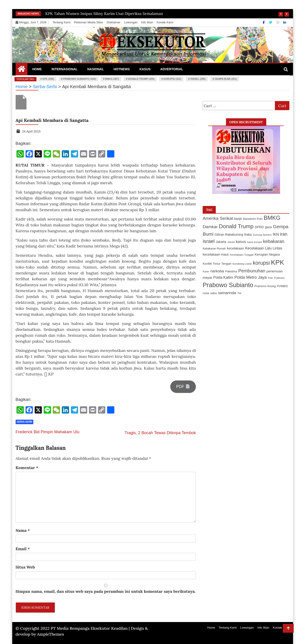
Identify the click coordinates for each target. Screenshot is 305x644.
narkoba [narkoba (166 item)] (217, 271)
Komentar (27, 468)
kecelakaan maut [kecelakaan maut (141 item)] (216, 254)
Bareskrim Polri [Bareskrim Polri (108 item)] (253, 219)
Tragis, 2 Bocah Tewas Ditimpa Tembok (160, 433)
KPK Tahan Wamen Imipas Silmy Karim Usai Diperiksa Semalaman (104, 14)
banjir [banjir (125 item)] (238, 219)
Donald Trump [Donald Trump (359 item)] (236, 226)
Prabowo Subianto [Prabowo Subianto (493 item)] (228, 285)
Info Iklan (147, 22)
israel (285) (198, 79)
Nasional (95, 69)
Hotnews (122, 69)
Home (37, 69)
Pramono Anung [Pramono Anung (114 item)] (265, 286)
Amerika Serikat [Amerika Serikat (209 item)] (218, 218)
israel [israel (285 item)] (209, 241)
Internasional (64, 69)
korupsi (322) (172, 79)
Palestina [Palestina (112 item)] (231, 271)
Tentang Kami (62, 22)
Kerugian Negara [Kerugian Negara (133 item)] (267, 254)
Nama (23, 530)
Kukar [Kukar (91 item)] (206, 271)
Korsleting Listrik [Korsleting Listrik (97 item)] (242, 264)
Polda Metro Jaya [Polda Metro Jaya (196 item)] (250, 277)
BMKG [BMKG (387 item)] (272, 218)
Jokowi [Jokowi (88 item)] (231, 242)
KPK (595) (48, 79)
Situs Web (25, 567)
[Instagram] (278, 22)
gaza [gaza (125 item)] (268, 227)
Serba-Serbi (25, 422)
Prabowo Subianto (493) (80, 79)
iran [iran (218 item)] (284, 234)
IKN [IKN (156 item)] (276, 234)
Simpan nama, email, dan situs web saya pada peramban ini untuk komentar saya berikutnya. (106, 591)
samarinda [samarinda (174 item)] (227, 293)
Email (23, 549)
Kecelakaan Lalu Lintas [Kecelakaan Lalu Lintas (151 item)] (264, 248)
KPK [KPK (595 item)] (277, 262)
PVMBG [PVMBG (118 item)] (282, 286)
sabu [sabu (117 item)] (214, 293)
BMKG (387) (112, 79)
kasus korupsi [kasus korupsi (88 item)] (255, 242)
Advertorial (172, 69)
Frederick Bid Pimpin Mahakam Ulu (48, 432)
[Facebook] (264, 22)
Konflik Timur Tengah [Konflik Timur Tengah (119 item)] (217, 264)
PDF (183, 387)
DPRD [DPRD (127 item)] (259, 227)
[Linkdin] (285, 22)
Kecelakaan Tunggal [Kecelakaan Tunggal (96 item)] (242, 255)
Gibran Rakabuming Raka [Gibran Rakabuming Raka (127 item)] (233, 235)
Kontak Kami (165, 22)
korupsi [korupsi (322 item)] (261, 263)
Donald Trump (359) (141, 79)
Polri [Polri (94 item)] (270, 278)
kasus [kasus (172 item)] (241, 242)
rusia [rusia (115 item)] (206, 293)
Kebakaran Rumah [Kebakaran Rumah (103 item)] (214, 249)
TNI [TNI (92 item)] (239, 293)
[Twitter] (271, 22)
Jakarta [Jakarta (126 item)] (221, 242)
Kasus (145, 69)
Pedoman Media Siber (89, 22)
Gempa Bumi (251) (226, 79)
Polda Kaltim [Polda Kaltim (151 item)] (223, 277)
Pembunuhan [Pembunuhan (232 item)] (252, 271)
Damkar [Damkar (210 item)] (210, 227)
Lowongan (131, 22)
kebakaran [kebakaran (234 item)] (274, 241)
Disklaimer (114, 22)
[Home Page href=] (22, 70)
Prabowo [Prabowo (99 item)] (279, 278)
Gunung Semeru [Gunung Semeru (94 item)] (262, 235)
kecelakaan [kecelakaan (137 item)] (235, 248)
